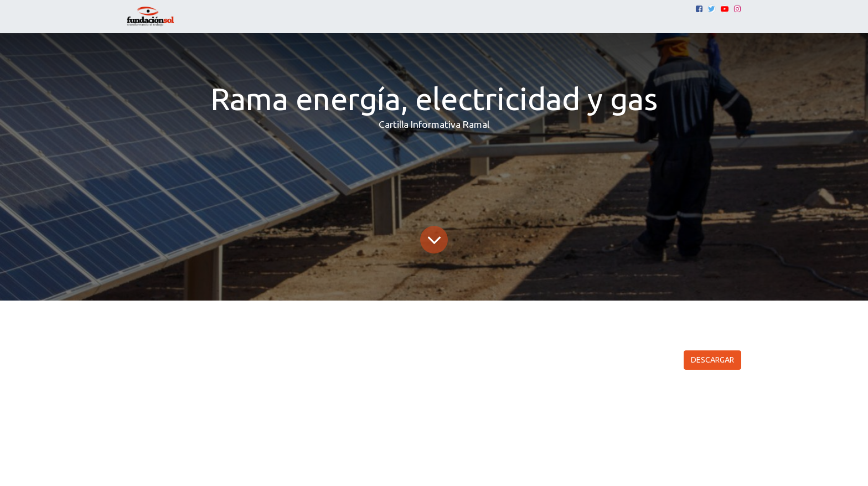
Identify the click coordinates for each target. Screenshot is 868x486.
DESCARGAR (712, 360)
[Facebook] (699, 9)
